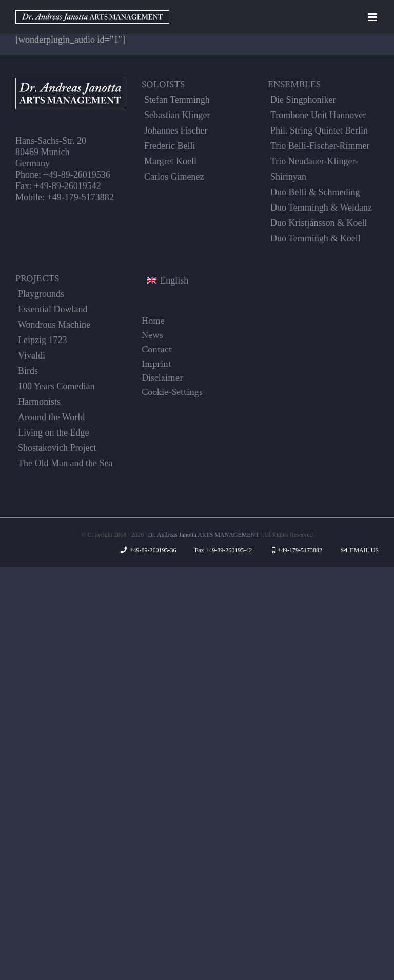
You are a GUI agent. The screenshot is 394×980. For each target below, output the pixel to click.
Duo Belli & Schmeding (315, 192)
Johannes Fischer (176, 130)
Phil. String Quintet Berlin (319, 130)
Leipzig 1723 (42, 340)
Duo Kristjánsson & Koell (319, 223)
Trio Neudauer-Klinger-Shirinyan (314, 169)
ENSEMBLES (294, 84)
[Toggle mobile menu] (373, 17)
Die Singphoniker (303, 100)
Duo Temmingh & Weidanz (321, 208)
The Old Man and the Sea (65, 463)
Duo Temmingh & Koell (316, 238)
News (152, 335)
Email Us (360, 550)
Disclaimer (162, 378)
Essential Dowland (53, 309)
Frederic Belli (170, 146)
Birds (28, 371)
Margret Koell (170, 161)
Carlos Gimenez (174, 177)
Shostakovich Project (57, 448)
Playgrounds (41, 294)
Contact (157, 349)
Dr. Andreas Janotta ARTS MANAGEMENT (204, 535)
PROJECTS (37, 278)
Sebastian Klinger (177, 115)
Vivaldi (32, 355)
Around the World (51, 417)
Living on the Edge (53, 432)
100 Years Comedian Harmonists (56, 394)
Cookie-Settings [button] (172, 392)
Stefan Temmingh (177, 100)
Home (153, 321)
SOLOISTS (163, 84)
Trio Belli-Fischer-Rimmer (320, 146)
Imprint (156, 364)
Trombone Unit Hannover (318, 115)
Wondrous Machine (54, 325)
